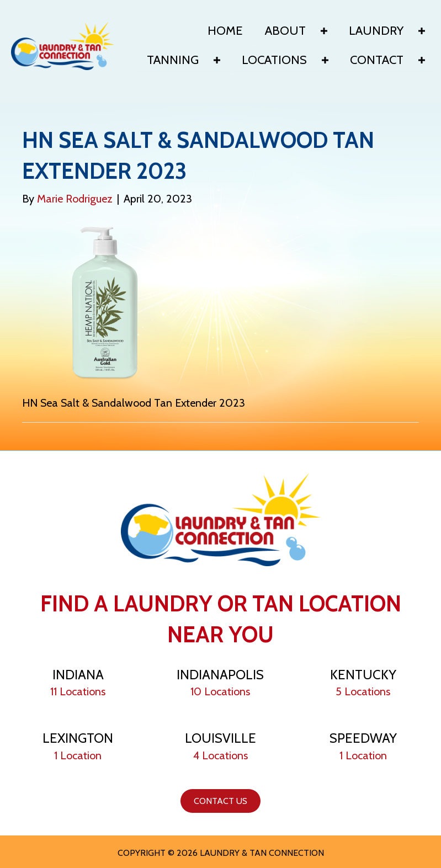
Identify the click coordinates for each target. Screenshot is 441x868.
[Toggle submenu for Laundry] (422, 31)
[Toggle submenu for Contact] (422, 60)
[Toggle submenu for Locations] (325, 60)
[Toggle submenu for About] (324, 31)
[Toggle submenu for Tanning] (217, 60)
